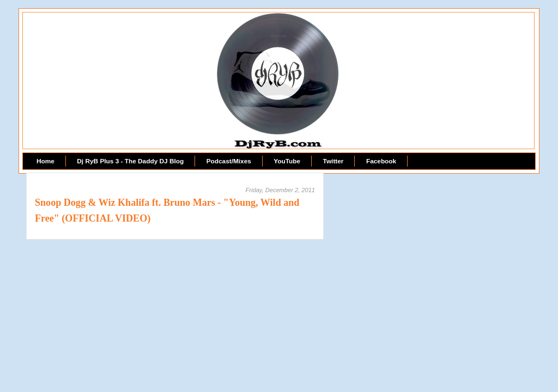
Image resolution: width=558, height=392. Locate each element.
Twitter (333, 161)
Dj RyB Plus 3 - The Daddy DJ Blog (130, 161)
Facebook (381, 161)
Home (46, 161)
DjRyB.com (279, 36)
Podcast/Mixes (229, 161)
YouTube (287, 161)
